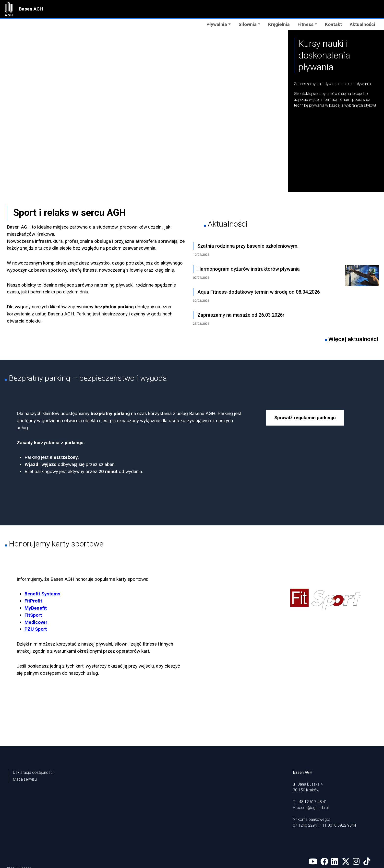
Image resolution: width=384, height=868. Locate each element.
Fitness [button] (306, 24)
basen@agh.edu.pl (313, 783)
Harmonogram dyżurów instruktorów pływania (249, 269)
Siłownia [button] (248, 24)
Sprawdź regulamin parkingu (305, 418)
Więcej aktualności (353, 339)
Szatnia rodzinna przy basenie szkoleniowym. (248, 246)
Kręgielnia (279, 24)
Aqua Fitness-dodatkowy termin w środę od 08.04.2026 (259, 292)
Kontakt (333, 24)
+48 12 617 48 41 (312, 777)
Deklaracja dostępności (33, 747)
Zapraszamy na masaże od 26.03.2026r (241, 315)
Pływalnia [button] (217, 24)
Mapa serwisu (25, 754)
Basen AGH (31, 9)
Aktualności (362, 24)
